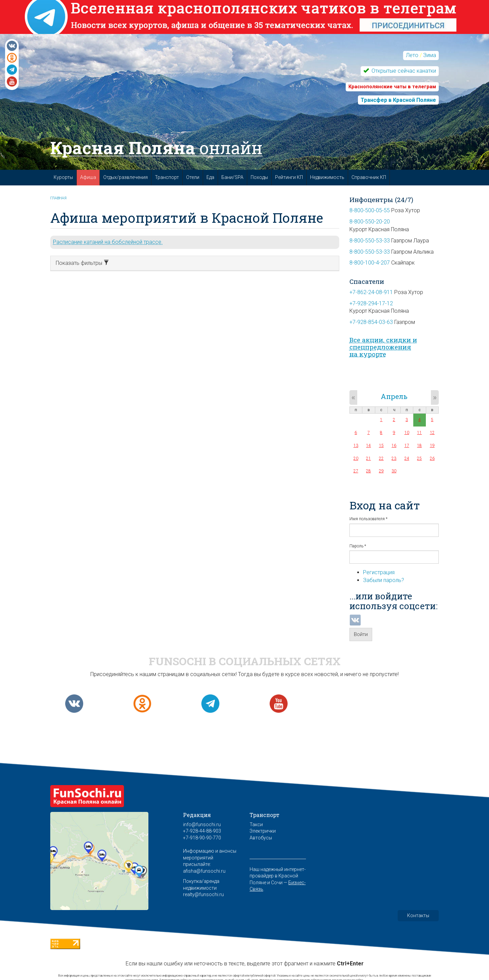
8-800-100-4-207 (370, 263)
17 (407, 446)
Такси (256, 824)
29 (381, 471)
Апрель (394, 396)
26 (432, 458)
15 (381, 446)
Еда (210, 177)
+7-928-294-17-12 (371, 303)
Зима (430, 55)
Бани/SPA (232, 177)
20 (356, 458)
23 (394, 458)
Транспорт (167, 177)
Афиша (88, 177)
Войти (361, 634)
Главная (58, 198)
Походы (259, 177)
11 (419, 433)
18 (419, 446)
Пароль (358, 546)
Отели (193, 177)
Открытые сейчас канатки (403, 71)
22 (381, 458)
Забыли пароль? (384, 580)
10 (407, 433)
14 (368, 446)
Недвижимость (327, 177)
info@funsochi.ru (202, 824)
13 (356, 446)
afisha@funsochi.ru (204, 871)
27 (356, 471)
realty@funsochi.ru (203, 894)
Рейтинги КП (289, 177)
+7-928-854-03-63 (371, 322)
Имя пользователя (368, 519)
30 (394, 471)
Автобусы (261, 838)
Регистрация (379, 572)
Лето (412, 55)
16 (394, 446)
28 (368, 471)
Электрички (263, 831)
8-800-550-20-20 (370, 222)
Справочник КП (369, 177)
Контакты (418, 915)
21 (368, 458)
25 (419, 458)
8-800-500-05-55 (370, 210)
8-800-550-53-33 (370, 241)
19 (432, 446)
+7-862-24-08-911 (371, 292)
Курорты (63, 177)
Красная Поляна (156, 148)
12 (432, 433)
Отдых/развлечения (125, 177)
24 (407, 458)
